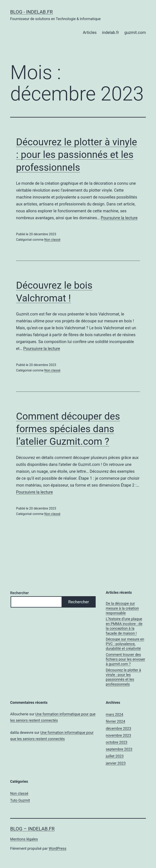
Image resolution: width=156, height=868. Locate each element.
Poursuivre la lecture (119, 218)
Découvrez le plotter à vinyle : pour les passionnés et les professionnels (77, 155)
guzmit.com (135, 32)
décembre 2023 (119, 728)
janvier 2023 (116, 763)
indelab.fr (110, 32)
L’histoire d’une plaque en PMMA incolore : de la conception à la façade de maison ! (124, 626)
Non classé (52, 240)
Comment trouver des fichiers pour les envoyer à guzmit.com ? (126, 659)
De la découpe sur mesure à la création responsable (122, 608)
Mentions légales (24, 839)
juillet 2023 (115, 756)
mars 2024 (115, 714)
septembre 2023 (119, 749)
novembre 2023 (119, 735)
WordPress (57, 848)
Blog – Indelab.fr (32, 829)
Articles (90, 32)
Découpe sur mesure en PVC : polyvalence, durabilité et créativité (125, 644)
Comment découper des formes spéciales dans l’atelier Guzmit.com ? (68, 429)
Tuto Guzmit (20, 800)
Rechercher (19, 593)
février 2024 (115, 721)
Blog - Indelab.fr (31, 12)
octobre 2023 (117, 742)
